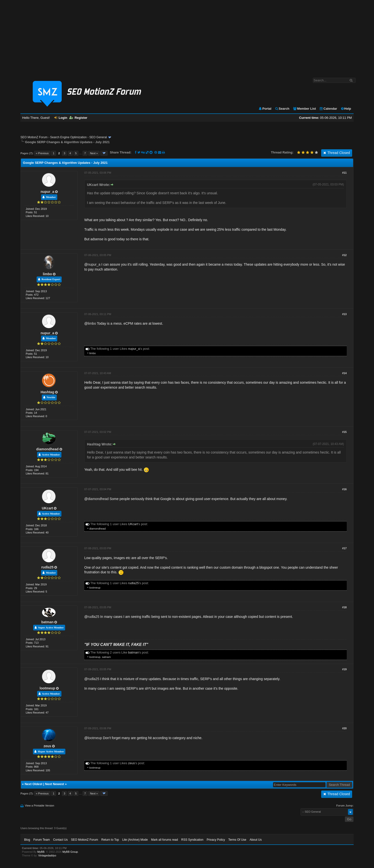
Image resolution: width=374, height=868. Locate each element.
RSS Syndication (192, 840)
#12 (344, 255)
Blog (27, 840)
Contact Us (60, 840)
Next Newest (54, 784)
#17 (344, 548)
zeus (47, 746)
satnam (106, 657)
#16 (344, 489)
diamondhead (47, 449)
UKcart (47, 508)
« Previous (42, 153)
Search (282, 109)
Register (78, 118)
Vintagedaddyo (47, 855)
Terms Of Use (237, 840)
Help (346, 109)
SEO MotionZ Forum (34, 137)
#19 (344, 669)
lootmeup (95, 588)
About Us (256, 840)
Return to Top (110, 840)
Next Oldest (33, 784)
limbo (47, 274)
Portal (265, 109)
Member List (304, 109)
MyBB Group (70, 852)
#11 (344, 173)
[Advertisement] (187, 36)
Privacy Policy (216, 840)
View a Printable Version (39, 806)
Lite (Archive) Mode (135, 840)
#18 (344, 607)
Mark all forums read (165, 840)
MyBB (41, 852)
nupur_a (47, 192)
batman (47, 622)
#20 (344, 728)
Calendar (328, 109)
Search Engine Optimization (68, 137)
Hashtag (47, 392)
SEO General (98, 137)
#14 (344, 373)
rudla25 (47, 567)
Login (61, 118)
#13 (344, 314)
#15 (344, 432)
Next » (94, 153)
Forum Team (42, 840)
